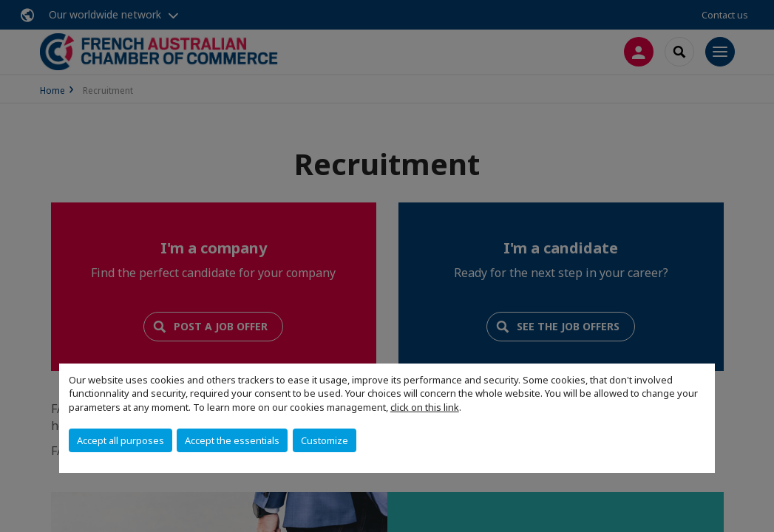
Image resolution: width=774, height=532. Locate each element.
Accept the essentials (232, 440)
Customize (325, 440)
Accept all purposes (120, 440)
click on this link (425, 407)
